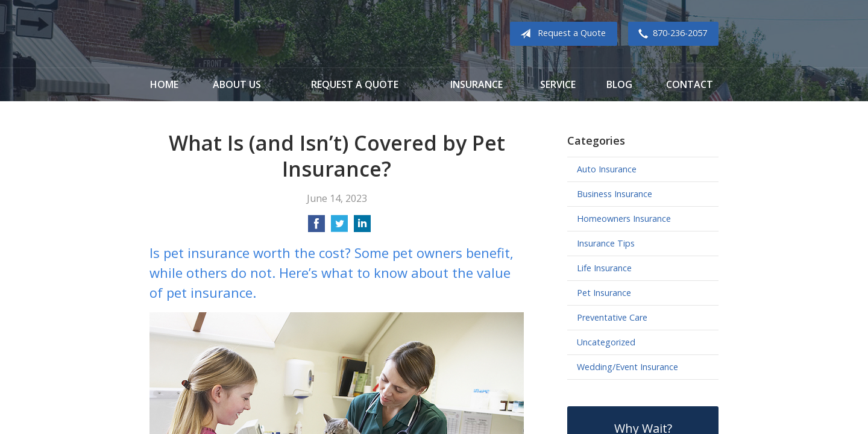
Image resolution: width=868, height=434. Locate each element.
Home (164, 84)
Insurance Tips (606, 243)
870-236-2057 (670, 34)
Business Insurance (615, 194)
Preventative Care (612, 317)
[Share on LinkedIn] (362, 227)
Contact (690, 84)
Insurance (476, 84)
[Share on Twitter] (339, 227)
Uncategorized (606, 342)
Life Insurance (604, 268)
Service (558, 84)
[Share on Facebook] (316, 227)
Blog (619, 84)
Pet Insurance (604, 293)
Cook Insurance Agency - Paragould (225, 34)
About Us (237, 84)
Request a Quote (561, 34)
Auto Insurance (607, 169)
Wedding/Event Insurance (627, 367)
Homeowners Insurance (624, 219)
